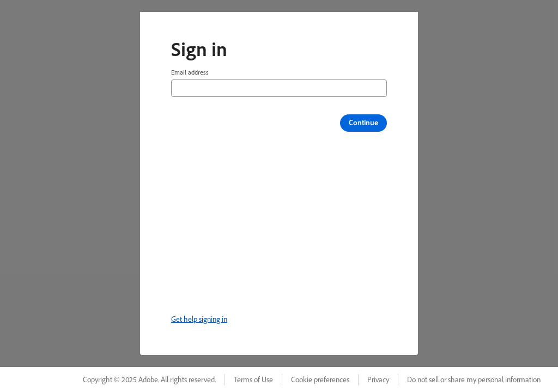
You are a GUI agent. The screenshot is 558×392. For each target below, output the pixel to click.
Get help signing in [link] (199, 319)
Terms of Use (253, 379)
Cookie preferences (320, 379)
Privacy (378, 379)
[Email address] (279, 88)
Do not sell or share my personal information (474, 379)
